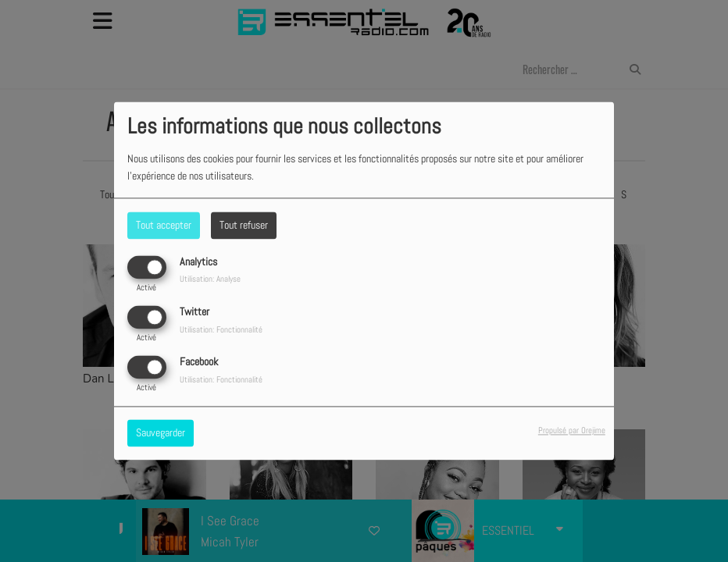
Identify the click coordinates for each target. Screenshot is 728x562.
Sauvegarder (161, 433)
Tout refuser (244, 225)
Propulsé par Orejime (572, 431)
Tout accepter (164, 225)
